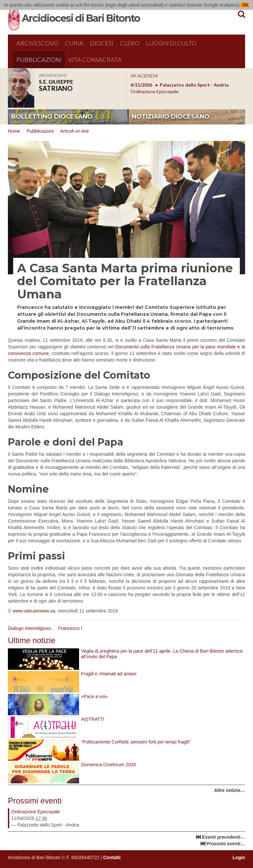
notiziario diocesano (171, 117)
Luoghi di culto (171, 43)
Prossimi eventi (35, 801)
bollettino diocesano (52, 117)
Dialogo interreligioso (29, 628)
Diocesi (102, 43)
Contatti (112, 857)
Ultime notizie (32, 640)
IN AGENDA (144, 76)
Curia (74, 43)
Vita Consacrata (95, 60)
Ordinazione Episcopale (36, 812)
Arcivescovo (37, 43)
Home (14, 131)
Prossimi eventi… (226, 844)
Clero (130, 43)
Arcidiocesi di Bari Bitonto (81, 18)
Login (239, 857)
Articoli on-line (74, 131)
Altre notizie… (230, 790)
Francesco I (70, 628)
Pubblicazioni (39, 60)
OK (245, 5)
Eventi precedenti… (224, 837)
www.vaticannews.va (34, 611)
